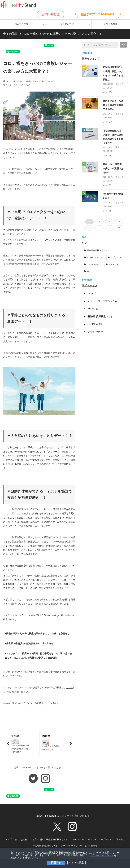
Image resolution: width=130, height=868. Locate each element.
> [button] (109, 228)
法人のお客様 (21, 24)
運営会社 (121, 839)
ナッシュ (93, 309)
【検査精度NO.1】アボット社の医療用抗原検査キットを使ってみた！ (113, 137)
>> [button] (119, 228)
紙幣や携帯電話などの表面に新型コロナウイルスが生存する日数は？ (113, 73)
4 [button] (119, 222)
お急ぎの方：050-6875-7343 (98, 14)
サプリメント (115, 258)
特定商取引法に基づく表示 (45, 846)
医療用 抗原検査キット (101, 316)
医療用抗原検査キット (96, 250)
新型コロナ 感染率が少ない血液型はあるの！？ (113, 168)
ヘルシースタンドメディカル (18, 85)
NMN (88, 271)
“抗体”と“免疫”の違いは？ (113, 196)
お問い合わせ (51, 14)
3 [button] (109, 222)
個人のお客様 (67, 24)
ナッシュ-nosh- (78, 839)
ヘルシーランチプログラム (103, 301)
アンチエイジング (94, 258)
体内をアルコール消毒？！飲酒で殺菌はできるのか (113, 105)
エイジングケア (93, 264)
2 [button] (99, 222)
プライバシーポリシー (71, 846)
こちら (13, 676)
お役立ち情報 (111, 24)
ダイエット (112, 264)
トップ (92, 293)
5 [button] (89, 228)
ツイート (19, 44)
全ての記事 (10, 34)
